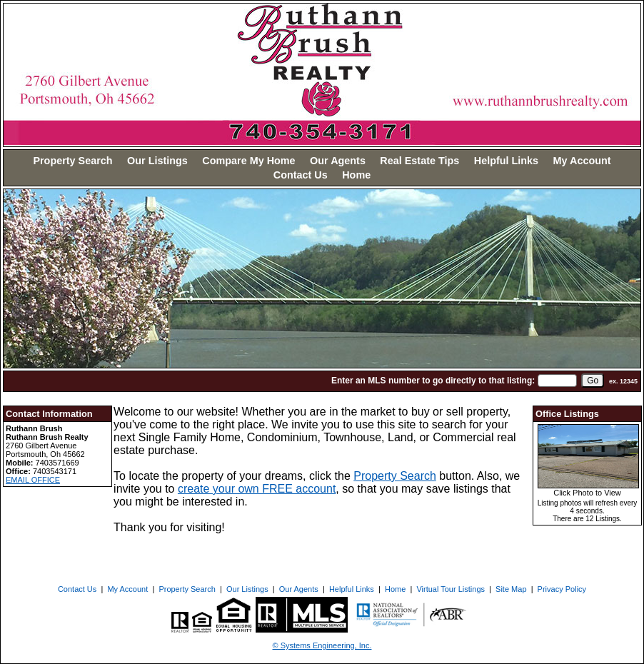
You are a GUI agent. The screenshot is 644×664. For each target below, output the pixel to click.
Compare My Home (248, 161)
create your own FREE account (257, 489)
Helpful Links (506, 161)
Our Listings (157, 161)
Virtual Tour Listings (451, 589)
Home (356, 175)
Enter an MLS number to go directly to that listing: (433, 381)
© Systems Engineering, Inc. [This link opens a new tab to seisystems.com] (322, 645)
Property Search (72, 161)
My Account (582, 161)
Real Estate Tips (419, 161)
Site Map (511, 589)
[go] (593, 381)
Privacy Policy (562, 589)
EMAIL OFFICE (33, 480)
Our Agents (338, 161)
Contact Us (301, 175)
